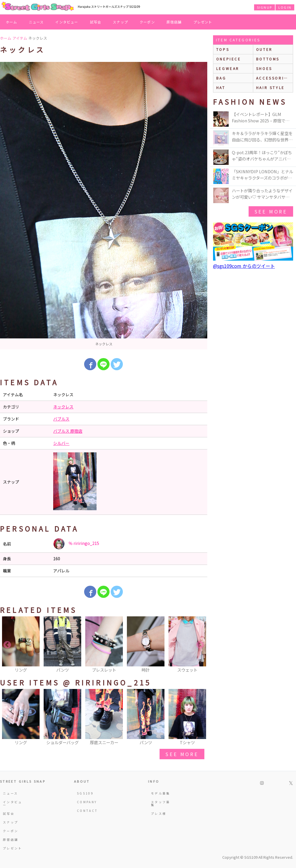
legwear (228, 68)
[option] (104, 206)
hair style (270, 87)
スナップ (120, 22)
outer (264, 49)
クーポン (147, 22)
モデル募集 (161, 793)
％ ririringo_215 (76, 544)
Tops (223, 49)
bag (221, 78)
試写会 (96, 22)
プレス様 (159, 813)
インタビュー (67, 22)
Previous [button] (7, 645)
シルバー (61, 443)
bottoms (268, 59)
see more (182, 754)
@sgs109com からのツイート (244, 266)
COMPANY (87, 802)
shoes (264, 68)
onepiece (229, 59)
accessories (273, 78)
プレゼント (203, 22)
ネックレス (63, 407)
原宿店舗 (174, 22)
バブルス (61, 419)
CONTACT (87, 811)
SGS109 (85, 793)
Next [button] (200, 645)
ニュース (36, 22)
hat (221, 87)
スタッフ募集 (161, 803)
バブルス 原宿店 (68, 431)
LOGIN (285, 7)
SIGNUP (264, 7)
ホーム (12, 22)
